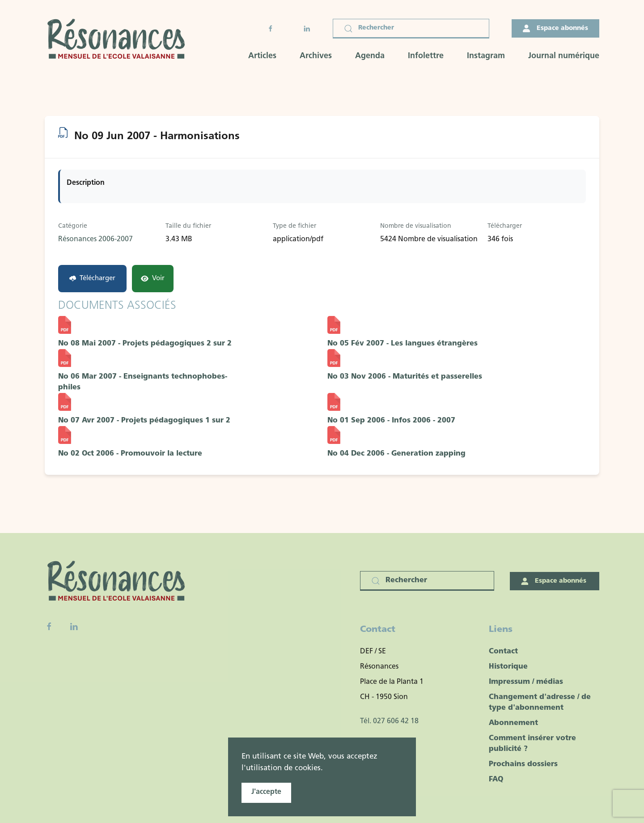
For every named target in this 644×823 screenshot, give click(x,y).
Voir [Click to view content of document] (153, 279)
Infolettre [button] (426, 56)
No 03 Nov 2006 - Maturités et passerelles (405, 377)
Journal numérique (564, 56)
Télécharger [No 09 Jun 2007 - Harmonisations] (92, 279)
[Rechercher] (411, 29)
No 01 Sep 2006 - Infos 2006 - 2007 (391, 421)
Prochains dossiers (523, 764)
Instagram (486, 56)
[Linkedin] (74, 627)
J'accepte (266, 792)
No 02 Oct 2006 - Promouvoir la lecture (130, 454)
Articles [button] (262, 56)
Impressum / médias (526, 682)
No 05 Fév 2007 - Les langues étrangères (402, 344)
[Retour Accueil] (119, 40)
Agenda (370, 56)
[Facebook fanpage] (49, 627)
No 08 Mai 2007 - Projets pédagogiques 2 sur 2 (145, 344)
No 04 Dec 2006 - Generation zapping (396, 454)
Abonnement (513, 723)
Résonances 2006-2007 (95, 239)
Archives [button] (316, 56)
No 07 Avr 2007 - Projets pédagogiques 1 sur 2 (144, 421)
